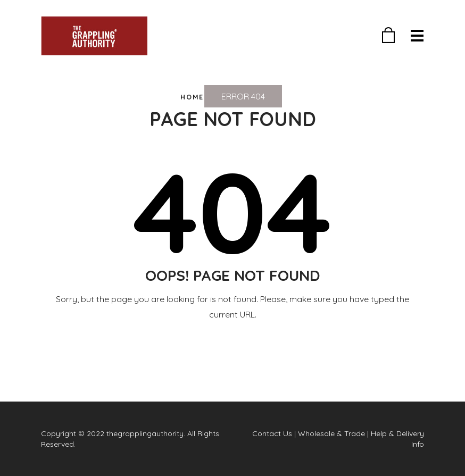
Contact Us (272, 433)
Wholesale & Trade (331, 433)
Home (192, 97)
